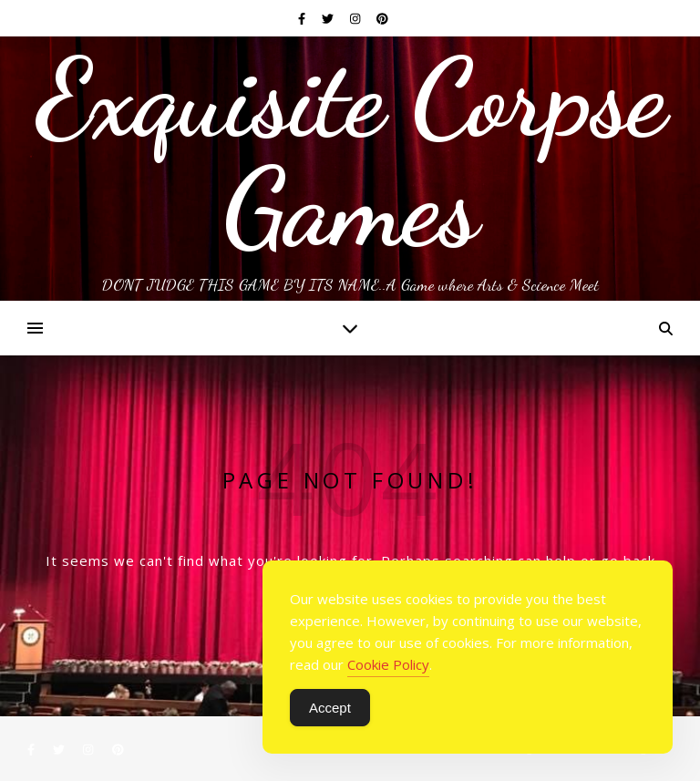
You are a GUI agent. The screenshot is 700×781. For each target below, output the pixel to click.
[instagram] (356, 18)
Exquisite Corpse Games (350, 153)
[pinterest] (382, 18)
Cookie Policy (388, 664)
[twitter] (329, 18)
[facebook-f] (303, 18)
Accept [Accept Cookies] (330, 708)
